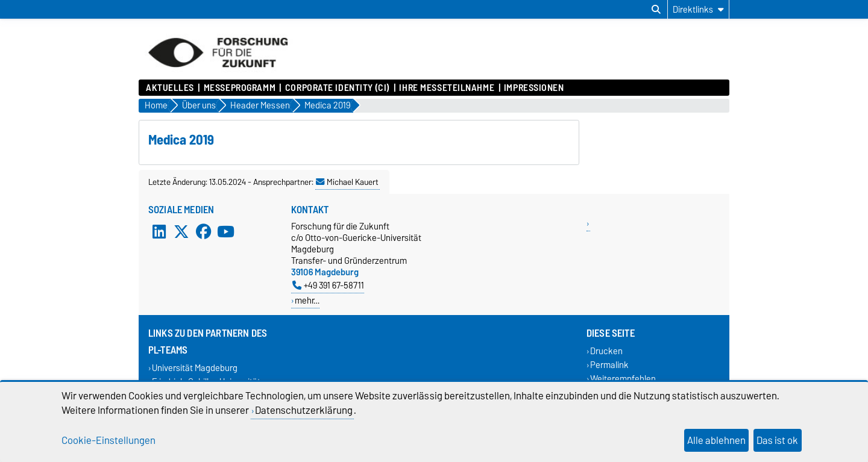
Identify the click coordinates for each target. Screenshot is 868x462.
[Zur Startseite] (218, 73)
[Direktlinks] (698, 9)
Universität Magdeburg (195, 368)
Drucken (606, 351)
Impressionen (534, 88)
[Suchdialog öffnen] (656, 10)
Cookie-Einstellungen (108, 440)
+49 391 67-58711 (328, 285)
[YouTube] (225, 231)
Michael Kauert (347, 182)
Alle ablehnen (716, 440)
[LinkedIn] (159, 231)
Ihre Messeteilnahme (447, 88)
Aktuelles (170, 88)
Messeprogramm (240, 88)
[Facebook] (204, 231)
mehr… (307, 300)
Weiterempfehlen (623, 379)
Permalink (609, 365)
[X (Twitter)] (181, 231)
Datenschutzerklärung (304, 410)
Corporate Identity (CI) (338, 88)
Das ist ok (777, 440)
